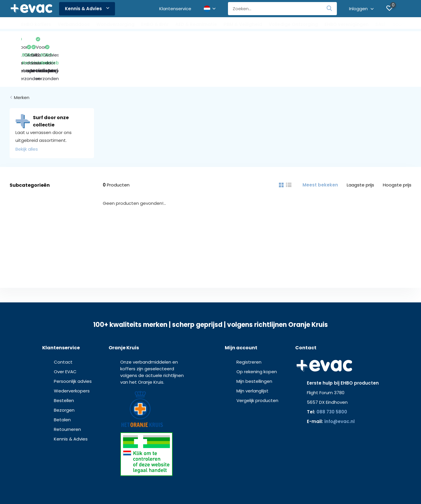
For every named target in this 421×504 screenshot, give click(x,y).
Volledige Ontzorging (293, 24)
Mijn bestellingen (254, 344)
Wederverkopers (72, 353)
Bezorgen (64, 372)
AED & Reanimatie (196, 24)
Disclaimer (245, 489)
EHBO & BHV (155, 24)
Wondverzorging (115, 24)
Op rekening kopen (257, 334)
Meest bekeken (320, 147)
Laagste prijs (360, 147)
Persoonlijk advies (73, 344)
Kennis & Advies (87, 9)
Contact (63, 324)
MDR (261, 489)
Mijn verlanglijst (252, 353)
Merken (22, 60)
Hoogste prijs (397, 147)
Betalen (62, 382)
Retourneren (67, 392)
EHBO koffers (36, 24)
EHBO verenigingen (347, 24)
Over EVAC (65, 334)
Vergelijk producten (257, 363)
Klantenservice (175, 9)
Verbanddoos (74, 24)
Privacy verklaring (218, 489)
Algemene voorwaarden (178, 489)
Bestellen (64, 363)
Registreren (249, 324)
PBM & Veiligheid (243, 24)
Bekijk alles (27, 111)
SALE (381, 24)
